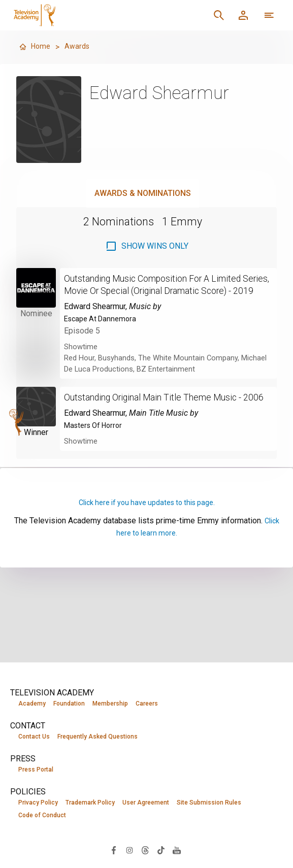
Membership (110, 704)
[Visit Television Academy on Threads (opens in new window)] (145, 852)
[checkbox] (147, 246)
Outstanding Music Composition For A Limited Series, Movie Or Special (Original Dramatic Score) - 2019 (166, 290)
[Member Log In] (243, 15)
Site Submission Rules (209, 804)
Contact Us (34, 737)
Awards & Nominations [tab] (143, 193)
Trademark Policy (90, 804)
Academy (32, 704)
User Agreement (146, 804)
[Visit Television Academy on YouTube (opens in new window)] (177, 852)
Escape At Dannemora (103, 331)
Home (36, 47)
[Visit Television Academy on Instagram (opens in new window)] (129, 852)
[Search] (219, 15)
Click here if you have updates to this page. (147, 527)
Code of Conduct (42, 817)
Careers (147, 704)
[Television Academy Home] (87, 15)
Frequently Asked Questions (97, 737)
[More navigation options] (269, 15)
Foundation (69, 704)
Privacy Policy (38, 804)
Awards (80, 47)
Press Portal (36, 771)
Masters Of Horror (96, 449)
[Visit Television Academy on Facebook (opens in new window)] (114, 852)
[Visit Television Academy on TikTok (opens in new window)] (161, 852)
